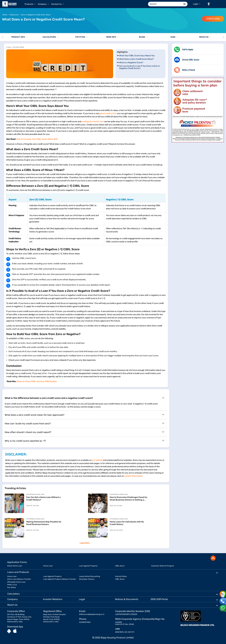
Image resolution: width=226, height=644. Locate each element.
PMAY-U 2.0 (12, 585)
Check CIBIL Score (191, 60)
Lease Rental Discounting (90, 576)
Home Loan (48, 566)
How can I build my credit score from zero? (84, 423)
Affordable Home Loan (16, 582)
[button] (209, 4)
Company (43, 4)
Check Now (213, 19)
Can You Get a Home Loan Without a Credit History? (43, 499)
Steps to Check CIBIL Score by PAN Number (37, 381)
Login (197, 4)
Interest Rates (121, 576)
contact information (133, 476)
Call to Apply (188, 50)
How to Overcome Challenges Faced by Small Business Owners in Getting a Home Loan (128, 499)
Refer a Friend (188, 70)
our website (97, 460)
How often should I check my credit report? (84, 432)
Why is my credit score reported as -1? (84, 441)
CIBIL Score (120, 566)
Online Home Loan (15, 566)
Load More (85, 543)
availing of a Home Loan (93, 122)
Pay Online (12, 587)
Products (30, 4)
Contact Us (58, 4)
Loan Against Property (88, 566)
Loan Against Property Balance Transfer (60, 579)
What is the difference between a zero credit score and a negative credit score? (84, 398)
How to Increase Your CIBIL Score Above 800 (37, 139)
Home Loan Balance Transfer (19, 579)
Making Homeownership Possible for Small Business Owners (44, 523)
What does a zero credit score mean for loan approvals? (84, 415)
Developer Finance (87, 579)
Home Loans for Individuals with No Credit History (127, 523)
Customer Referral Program (163, 566)
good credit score (108, 113)
